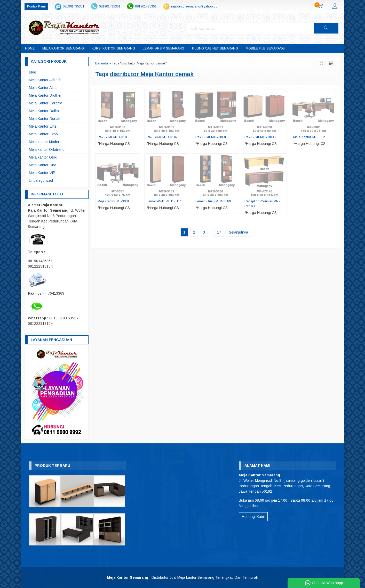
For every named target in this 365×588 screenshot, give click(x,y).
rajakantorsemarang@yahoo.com (196, 6)
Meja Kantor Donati (45, 119)
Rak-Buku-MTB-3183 (113, 137)
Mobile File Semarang (265, 48)
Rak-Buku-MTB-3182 (162, 137)
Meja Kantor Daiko (44, 111)
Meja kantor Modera (45, 142)
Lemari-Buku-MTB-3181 (164, 201)
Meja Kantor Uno (43, 165)
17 (219, 232)
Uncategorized (41, 180)
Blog (33, 72)
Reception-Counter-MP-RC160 (262, 204)
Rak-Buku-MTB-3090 (260, 137)
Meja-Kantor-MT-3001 (113, 201)
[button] (326, 28)
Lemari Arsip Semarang (164, 48)
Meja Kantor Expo (43, 134)
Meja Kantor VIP (42, 173)
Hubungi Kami (253, 517)
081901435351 (74, 6)
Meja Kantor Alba (43, 88)
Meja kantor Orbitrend (47, 150)
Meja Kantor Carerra (46, 103)
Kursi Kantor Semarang (113, 48)
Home (30, 48)
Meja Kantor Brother (45, 95)
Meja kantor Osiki (43, 157)
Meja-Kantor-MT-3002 (309, 137)
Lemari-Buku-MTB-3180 (213, 201)
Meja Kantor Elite (43, 126)
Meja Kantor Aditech (45, 80)
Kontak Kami (36, 6)
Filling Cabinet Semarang (215, 48)
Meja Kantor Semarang (63, 48)
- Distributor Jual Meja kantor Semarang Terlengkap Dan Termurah (182, 577)
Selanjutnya (239, 232)
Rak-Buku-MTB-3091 (211, 137)
